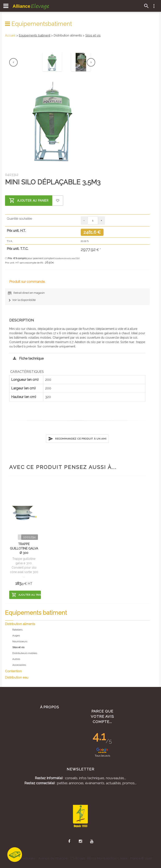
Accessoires (19, 665)
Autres (16, 659)
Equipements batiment (35, 35)
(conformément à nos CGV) (67, 258)
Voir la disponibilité (21, 300)
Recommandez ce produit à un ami (77, 439)
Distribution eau (17, 677)
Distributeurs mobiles (25, 653)
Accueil (10, 35)
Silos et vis (93, 35)
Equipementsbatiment (38, 24)
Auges (16, 636)
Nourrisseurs (20, 641)
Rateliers (17, 630)
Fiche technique (27, 358)
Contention (13, 671)
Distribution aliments (20, 624)
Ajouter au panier (29, 201)
